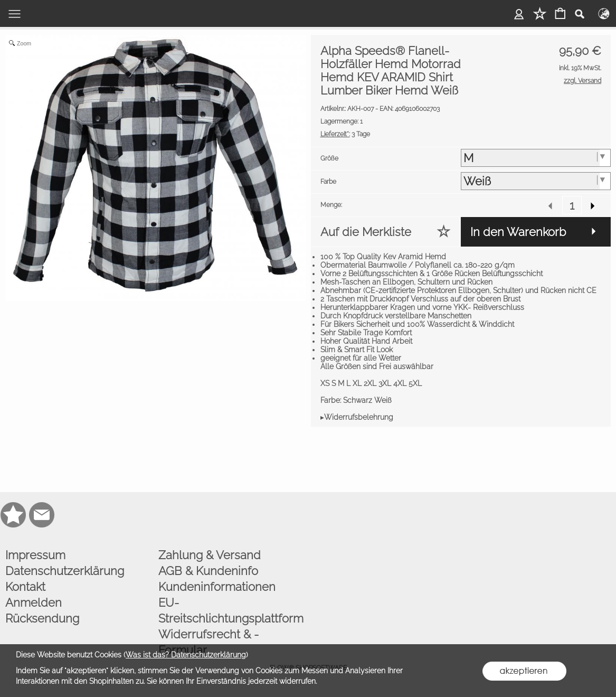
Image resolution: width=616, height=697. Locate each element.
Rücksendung (42, 618)
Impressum (35, 555)
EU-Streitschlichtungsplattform (231, 610)
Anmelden (34, 602)
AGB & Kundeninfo (208, 571)
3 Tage (345, 134)
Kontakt (25, 587)
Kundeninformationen (217, 587)
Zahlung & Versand (210, 555)
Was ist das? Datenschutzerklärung (186, 655)
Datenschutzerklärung (65, 571)
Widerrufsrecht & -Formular (209, 642)
